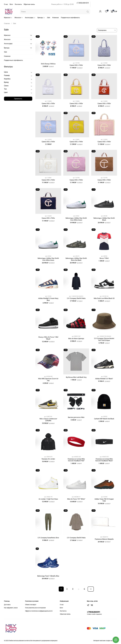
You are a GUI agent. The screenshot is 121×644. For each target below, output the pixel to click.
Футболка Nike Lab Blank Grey (76, 377)
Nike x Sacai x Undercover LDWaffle (48, 420)
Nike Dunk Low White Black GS (104, 298)
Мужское (8, 18)
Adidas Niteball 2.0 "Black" (104, 379)
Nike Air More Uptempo (76, 339)
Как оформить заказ (11, 608)
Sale (49, 18)
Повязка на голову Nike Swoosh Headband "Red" (76, 460)
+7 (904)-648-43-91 (83, 3)
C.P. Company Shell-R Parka (76, 298)
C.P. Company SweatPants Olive (48, 538)
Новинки (55, 18)
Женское (19, 18)
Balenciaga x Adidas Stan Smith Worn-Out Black (76, 259)
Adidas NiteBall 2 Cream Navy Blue (48, 299)
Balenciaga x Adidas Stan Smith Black (104, 219)
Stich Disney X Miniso (48, 64)
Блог (11, 4)
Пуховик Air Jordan (48, 459)
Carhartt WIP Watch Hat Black (104, 419)
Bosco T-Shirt (104, 258)
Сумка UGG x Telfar (76, 65)
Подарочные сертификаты (70, 18)
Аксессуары (30, 18)
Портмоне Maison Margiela (104, 539)
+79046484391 (94, 612)
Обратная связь (29, 4)
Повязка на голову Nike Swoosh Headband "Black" (104, 460)
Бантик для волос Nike (76, 417)
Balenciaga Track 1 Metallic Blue (48, 576)
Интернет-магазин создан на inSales (105, 641)
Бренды (41, 18)
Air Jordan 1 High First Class (48, 499)
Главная (7, 24)
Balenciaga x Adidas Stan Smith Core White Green (76, 219)
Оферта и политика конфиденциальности (39, 611)
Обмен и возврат (31, 605)
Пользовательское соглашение (35, 608)
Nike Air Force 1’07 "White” (76, 499)
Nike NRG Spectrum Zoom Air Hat (48, 380)
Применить (18, 99)
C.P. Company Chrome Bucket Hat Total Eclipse (104, 339)
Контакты (18, 4)
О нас (6, 4)
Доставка (7, 605)
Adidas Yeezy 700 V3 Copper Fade (104, 500)
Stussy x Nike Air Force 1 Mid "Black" (48, 338)
